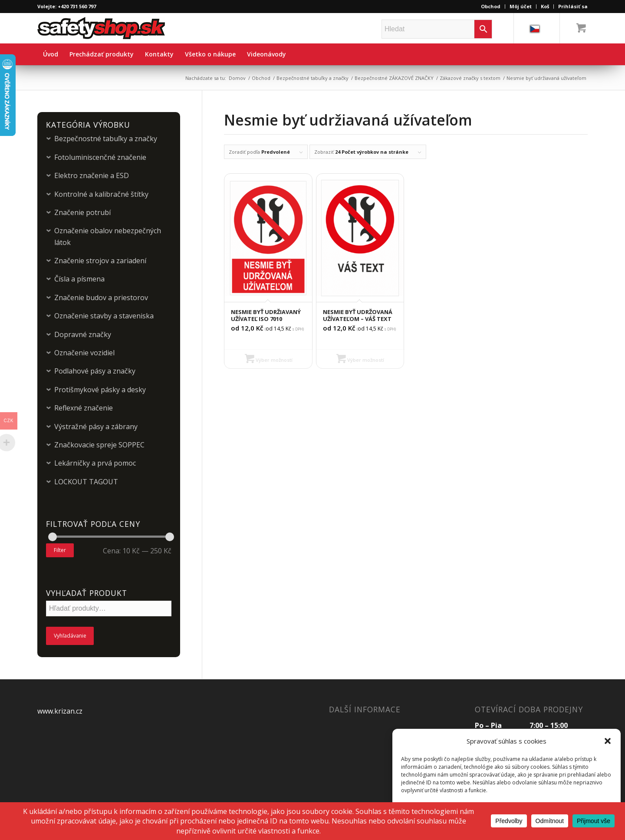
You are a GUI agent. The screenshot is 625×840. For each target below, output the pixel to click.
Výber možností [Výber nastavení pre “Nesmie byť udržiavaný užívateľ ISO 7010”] (269, 360)
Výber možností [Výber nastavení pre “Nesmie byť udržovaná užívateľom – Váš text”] (360, 360)
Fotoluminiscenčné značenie (100, 157)
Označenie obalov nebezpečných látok (108, 236)
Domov (237, 78)
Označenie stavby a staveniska (104, 316)
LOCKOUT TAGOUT (86, 482)
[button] (608, 741)
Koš (545, 6)
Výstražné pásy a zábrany (96, 427)
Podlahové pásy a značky (95, 371)
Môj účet (521, 6)
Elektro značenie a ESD (92, 175)
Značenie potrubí (82, 212)
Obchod (491, 6)
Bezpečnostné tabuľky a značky (312, 78)
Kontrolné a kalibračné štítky (101, 194)
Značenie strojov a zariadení (100, 261)
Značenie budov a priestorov (101, 298)
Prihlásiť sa (573, 6)
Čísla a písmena (79, 279)
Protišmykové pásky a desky (100, 390)
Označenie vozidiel (84, 353)
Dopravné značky (83, 334)
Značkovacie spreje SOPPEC (99, 445)
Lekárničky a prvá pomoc (95, 463)
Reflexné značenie (84, 408)
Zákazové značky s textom (470, 78)
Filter (60, 550)
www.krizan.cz (60, 711)
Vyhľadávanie (70, 636)
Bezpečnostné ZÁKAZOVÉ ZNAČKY (394, 78)
